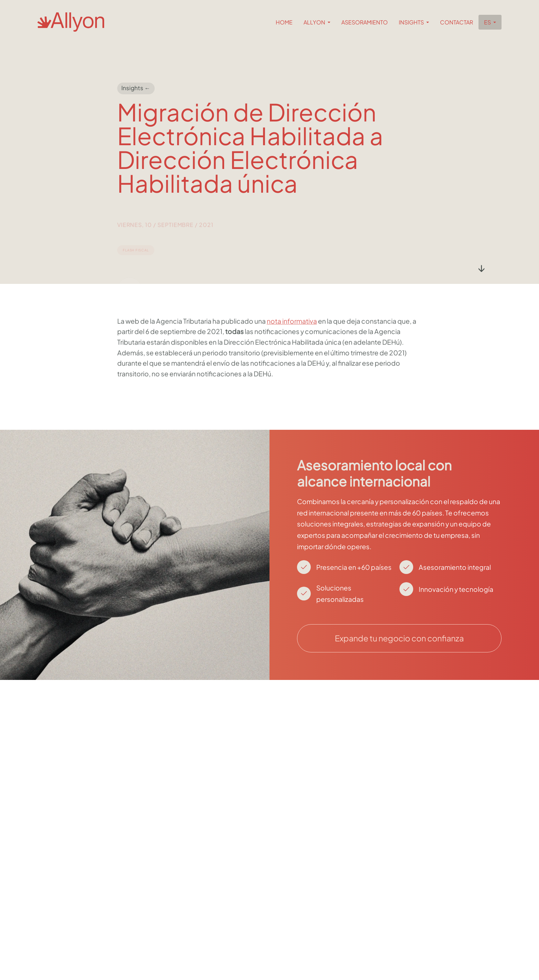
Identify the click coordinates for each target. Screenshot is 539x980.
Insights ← (136, 88)
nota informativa (292, 342)
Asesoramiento (365, 22)
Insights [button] (412, 22)
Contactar (456, 22)
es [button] (488, 22)
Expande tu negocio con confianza (399, 638)
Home (284, 22)
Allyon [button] (315, 22)
